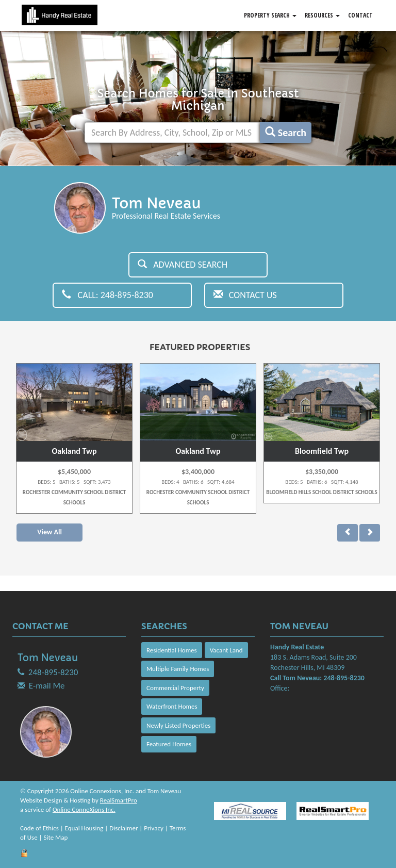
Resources (322, 15)
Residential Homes (172, 650)
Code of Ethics (39, 828)
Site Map (56, 837)
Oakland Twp (75, 451)
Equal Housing (84, 828)
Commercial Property (175, 688)
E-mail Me (47, 686)
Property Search (270, 15)
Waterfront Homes (172, 706)
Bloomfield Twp (322, 451)
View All (49, 532)
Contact (360, 15)
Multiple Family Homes (178, 669)
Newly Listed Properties (178, 725)
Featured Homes (169, 744)
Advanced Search (183, 265)
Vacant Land (226, 650)
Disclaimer (123, 828)
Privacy (154, 828)
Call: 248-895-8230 (108, 295)
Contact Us (245, 295)
